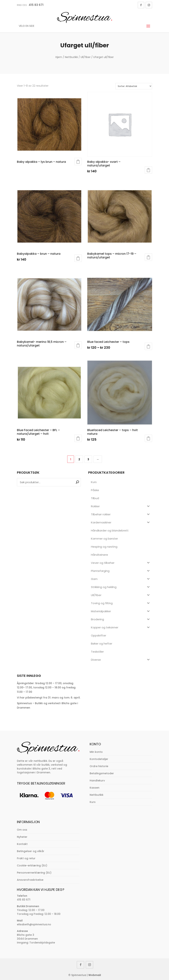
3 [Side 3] (88, 459)
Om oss (22, 830)
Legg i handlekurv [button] (148, 170)
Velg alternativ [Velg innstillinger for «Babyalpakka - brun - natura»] (78, 258)
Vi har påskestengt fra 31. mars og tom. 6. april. (49, 698)
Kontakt (22, 844)
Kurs (93, 802)
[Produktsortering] (134, 86)
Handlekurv (97, 781)
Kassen (95, 788)
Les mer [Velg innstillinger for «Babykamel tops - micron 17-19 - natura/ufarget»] (148, 257)
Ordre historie (99, 766)
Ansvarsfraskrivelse (30, 880)
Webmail (95, 975)
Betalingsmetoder (102, 773)
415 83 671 (24, 900)
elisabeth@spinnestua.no (34, 924)
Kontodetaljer (99, 759)
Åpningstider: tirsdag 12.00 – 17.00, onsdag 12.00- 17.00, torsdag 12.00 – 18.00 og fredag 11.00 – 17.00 (46, 688)
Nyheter (22, 837)
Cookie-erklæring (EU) (32, 865)
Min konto (96, 752)
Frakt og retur (26, 858)
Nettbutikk (71, 57)
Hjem (59, 57)
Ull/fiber (86, 57)
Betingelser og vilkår (31, 851)
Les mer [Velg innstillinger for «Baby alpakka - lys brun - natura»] (78, 161)
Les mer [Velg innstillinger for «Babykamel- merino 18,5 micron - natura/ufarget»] (78, 345)
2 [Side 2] (79, 459)
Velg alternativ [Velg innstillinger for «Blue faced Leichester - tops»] (148, 346)
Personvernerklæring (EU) (34, 873)
